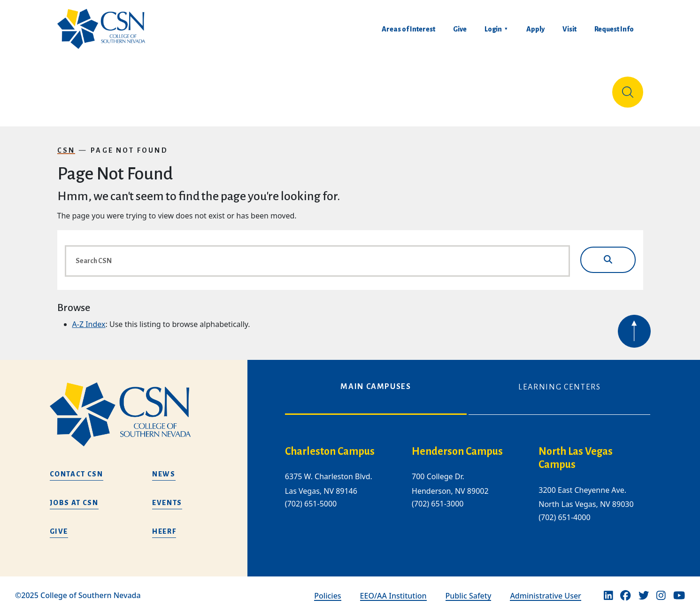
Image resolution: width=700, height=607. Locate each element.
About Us (82, 88)
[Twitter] (644, 588)
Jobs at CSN (74, 495)
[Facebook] (625, 588)
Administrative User (546, 588)
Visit (569, 29)
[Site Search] (628, 88)
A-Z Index (89, 317)
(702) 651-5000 (311, 496)
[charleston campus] (341, 444)
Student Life (464, 88)
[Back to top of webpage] (634, 324)
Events (167, 495)
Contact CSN (77, 467)
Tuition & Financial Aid (364, 88)
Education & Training (170, 88)
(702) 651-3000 (438, 496)
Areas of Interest (408, 29)
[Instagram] (661, 588)
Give (460, 29)
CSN (66, 143)
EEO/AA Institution (393, 588)
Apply (535, 29)
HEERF (164, 524)
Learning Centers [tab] (559, 380)
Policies (327, 588)
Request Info (614, 29)
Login (493, 29)
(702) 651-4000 (564, 510)
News (164, 467)
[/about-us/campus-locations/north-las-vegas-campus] (594, 451)
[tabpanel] (468, 484)
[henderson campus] (468, 444)
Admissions (265, 88)
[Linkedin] (608, 588)
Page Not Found (129, 143)
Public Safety (469, 588)
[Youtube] (679, 588)
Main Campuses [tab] (376, 379)
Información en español (554, 88)
